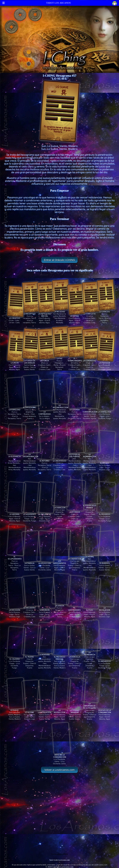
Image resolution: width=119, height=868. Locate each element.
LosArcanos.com (67, 867)
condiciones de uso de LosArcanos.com (92, 865)
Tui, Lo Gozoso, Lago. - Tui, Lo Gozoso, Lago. (106, 611)
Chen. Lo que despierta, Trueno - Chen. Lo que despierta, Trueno (31, 412)
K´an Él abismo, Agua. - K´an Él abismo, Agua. (46, 317)
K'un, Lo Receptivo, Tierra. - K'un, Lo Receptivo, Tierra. (16, 562)
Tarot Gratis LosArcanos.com (59, 860)
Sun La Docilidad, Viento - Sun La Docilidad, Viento (91, 413)
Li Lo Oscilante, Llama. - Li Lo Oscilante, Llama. (61, 758)
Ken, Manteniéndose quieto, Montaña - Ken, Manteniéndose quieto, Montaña (76, 461)
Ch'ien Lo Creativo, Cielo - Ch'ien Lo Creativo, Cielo (61, 464)
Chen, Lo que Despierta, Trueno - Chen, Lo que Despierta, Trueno (61, 513)
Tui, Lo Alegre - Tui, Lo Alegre (46, 414)
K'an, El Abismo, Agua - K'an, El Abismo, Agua (16, 516)
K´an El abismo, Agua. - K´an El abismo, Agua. (76, 318)
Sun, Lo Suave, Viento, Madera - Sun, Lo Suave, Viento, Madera (61, 661)
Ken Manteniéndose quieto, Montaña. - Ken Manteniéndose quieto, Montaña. (31, 461)
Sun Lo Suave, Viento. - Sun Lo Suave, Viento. (31, 364)
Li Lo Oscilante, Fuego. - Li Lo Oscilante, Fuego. (16, 662)
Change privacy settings (59, 854)
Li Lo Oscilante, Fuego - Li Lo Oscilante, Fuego (106, 414)
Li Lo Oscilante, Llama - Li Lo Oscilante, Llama (106, 365)
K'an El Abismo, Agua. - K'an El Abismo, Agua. (16, 365)
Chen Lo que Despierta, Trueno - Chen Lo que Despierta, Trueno (76, 563)
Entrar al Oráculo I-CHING (60, 260)
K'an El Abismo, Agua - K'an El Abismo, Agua (61, 564)
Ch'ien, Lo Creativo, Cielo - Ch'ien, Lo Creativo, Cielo (76, 515)
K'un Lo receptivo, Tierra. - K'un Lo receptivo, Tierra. (31, 317)
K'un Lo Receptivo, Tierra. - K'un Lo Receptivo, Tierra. (106, 316)
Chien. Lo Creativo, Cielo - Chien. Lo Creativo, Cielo (46, 364)
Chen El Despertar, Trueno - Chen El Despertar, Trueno (31, 661)
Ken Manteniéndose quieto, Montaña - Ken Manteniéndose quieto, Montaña (91, 461)
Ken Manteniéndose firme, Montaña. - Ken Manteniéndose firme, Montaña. (16, 462)
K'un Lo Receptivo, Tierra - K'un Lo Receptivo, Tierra (16, 413)
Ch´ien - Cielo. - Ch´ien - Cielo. (16, 319)
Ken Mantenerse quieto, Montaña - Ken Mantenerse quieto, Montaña (61, 411)
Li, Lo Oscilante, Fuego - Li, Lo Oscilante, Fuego (31, 516)
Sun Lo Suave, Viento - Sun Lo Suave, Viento (31, 565)
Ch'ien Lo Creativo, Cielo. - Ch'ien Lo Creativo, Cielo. (91, 317)
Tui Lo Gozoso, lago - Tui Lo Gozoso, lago (76, 611)
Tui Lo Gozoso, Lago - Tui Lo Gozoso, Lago (16, 612)
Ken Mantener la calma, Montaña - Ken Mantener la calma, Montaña (61, 316)
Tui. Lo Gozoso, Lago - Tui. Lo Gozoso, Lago (106, 465)
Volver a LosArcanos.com (59, 770)
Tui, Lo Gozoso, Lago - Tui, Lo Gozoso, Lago (46, 516)
